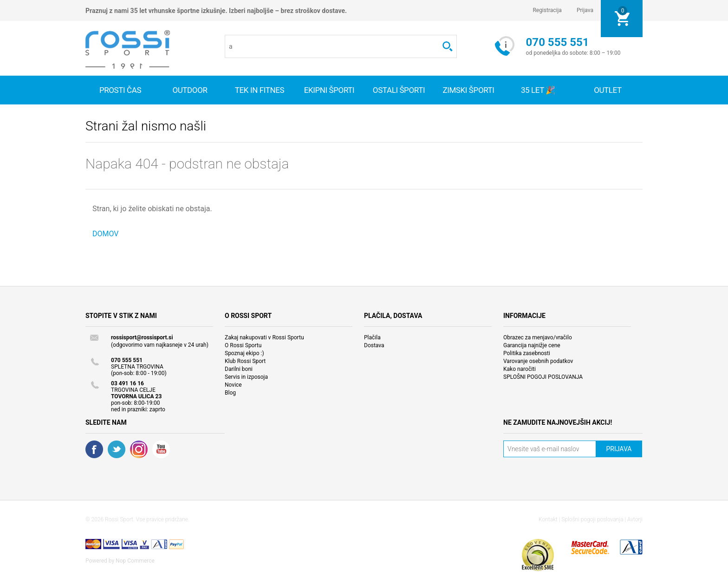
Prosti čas (120, 90)
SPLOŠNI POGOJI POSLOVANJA (543, 377)
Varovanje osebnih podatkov (538, 361)
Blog (230, 393)
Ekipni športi (329, 90)
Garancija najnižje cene (532, 345)
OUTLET (608, 90)
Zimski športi (468, 90)
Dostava (374, 345)
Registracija (547, 10)
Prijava (585, 10)
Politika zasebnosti (527, 353)
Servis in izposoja (246, 377)
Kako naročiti (520, 369)
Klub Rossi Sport (245, 361)
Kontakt (548, 519)
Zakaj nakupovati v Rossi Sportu (264, 337)
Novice (233, 385)
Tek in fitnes (260, 90)
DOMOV (106, 234)
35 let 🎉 (538, 90)
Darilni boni (239, 369)
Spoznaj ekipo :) (244, 353)
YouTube (161, 449)
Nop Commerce (135, 561)
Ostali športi (399, 90)
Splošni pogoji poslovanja (592, 519)
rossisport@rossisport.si (142, 337)
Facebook (94, 449)
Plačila (372, 337)
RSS (139, 449)
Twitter (117, 449)
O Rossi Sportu (243, 345)
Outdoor (190, 90)
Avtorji (635, 519)
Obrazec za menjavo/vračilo (538, 337)
